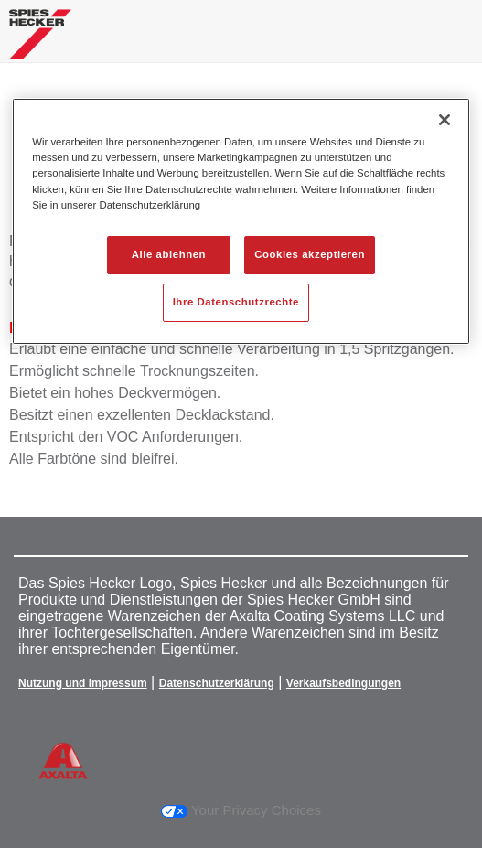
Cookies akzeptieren (310, 254)
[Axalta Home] (40, 42)
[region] (241, 221)
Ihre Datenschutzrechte (236, 302)
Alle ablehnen (169, 254)
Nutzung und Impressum (83, 683)
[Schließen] (445, 120)
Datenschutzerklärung (217, 683)
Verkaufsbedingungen (343, 683)
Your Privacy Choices (241, 810)
